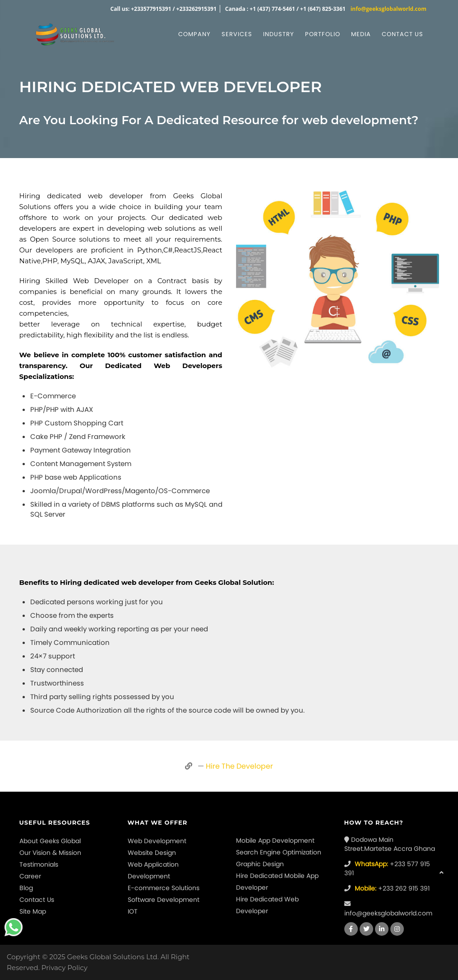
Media (361, 34)
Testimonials (39, 864)
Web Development (157, 841)
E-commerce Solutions (164, 888)
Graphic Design (260, 864)
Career (30, 876)
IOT (133, 911)
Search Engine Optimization (279, 852)
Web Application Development (153, 870)
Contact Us (37, 900)
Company (194, 34)
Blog (26, 888)
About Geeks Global (50, 841)
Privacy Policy (65, 968)
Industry (279, 34)
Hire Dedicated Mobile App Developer (277, 882)
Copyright (23, 957)
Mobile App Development (275, 840)
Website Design (152, 853)
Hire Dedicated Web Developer (267, 905)
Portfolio (323, 34)
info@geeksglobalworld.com (389, 9)
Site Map (33, 911)
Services (237, 34)
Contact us (402, 34)
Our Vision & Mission (50, 853)
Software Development (164, 900)
